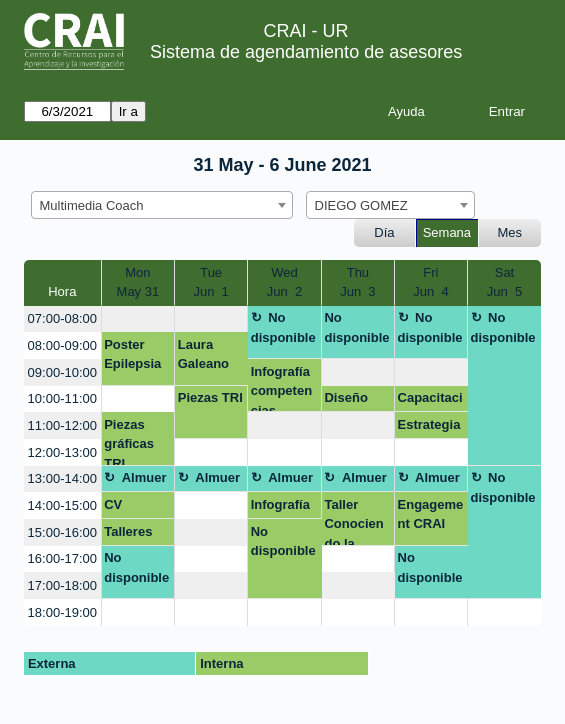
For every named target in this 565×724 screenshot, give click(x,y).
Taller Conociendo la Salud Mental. (353, 521)
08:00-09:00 (62, 345)
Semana (447, 232)
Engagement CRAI (431, 514)
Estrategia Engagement (431, 428)
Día (384, 232)
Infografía (280, 504)
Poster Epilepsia (132, 354)
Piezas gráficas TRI (129, 441)
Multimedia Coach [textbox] (92, 205)
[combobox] (162, 205)
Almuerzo (135, 481)
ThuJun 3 (357, 282)
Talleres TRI (128, 535)
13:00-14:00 (62, 478)
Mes (510, 232)
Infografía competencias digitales (281, 388)
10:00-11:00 (62, 398)
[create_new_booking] (138, 319)
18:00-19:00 (62, 612)
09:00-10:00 (62, 372)
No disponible (283, 327)
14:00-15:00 (62, 505)
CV (113, 504)
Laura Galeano (203, 354)
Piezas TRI (210, 397)
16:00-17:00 (62, 558)
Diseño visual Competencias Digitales (356, 401)
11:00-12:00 (62, 425)
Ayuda (406, 111)
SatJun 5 (504, 282)
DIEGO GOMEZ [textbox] (361, 205)
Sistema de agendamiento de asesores (306, 52)
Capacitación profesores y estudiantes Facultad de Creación (431, 401)
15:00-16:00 (62, 532)
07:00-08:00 (62, 318)
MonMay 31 (138, 282)
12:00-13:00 (62, 452)
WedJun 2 (284, 282)
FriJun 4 (430, 282)
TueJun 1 (210, 282)
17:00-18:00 (62, 585)
